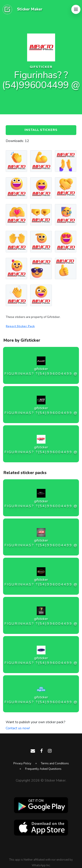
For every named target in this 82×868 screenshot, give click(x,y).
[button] (76, 9)
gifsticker (41, 67)
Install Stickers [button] (41, 130)
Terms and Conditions (55, 763)
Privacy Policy (22, 763)
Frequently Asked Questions (43, 769)
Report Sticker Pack (20, 326)
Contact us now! (18, 728)
